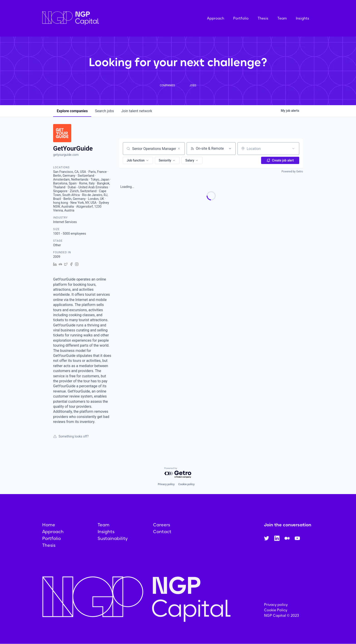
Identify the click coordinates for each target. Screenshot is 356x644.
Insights (303, 18)
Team (282, 18)
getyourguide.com (66, 155)
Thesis (263, 18)
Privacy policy (166, 484)
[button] (138, 160)
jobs (104, 111)
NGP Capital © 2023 (282, 615)
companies (72, 111)
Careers (162, 525)
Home (49, 525)
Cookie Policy (276, 610)
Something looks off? (71, 436)
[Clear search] (179, 149)
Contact (162, 532)
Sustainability (113, 538)
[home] (93, 18)
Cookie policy (186, 484)
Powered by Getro (292, 172)
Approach (216, 18)
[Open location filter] (293, 149)
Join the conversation (288, 525)
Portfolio (241, 18)
